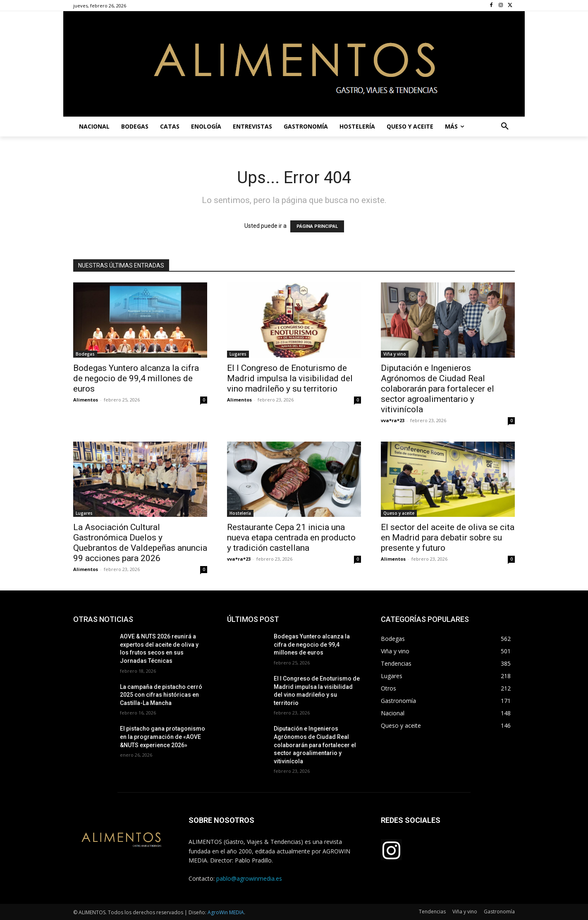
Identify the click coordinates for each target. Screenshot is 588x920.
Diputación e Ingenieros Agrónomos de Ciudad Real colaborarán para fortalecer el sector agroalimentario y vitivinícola (437, 389)
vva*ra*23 (393, 420)
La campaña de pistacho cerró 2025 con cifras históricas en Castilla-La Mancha (161, 695)
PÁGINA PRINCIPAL (317, 226)
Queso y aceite (399, 513)
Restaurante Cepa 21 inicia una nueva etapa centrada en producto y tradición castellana (291, 538)
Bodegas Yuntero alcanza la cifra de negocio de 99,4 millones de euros (136, 378)
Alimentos (86, 400)
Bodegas (85, 354)
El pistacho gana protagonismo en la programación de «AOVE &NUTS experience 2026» (163, 737)
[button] (505, 127)
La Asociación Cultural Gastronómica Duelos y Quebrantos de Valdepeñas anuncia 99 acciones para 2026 (140, 543)
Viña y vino (395, 354)
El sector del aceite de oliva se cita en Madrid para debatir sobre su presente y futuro (448, 538)
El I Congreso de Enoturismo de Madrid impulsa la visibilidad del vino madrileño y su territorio (290, 378)
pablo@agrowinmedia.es (249, 878)
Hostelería (240, 513)
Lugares (238, 354)
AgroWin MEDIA (226, 912)
